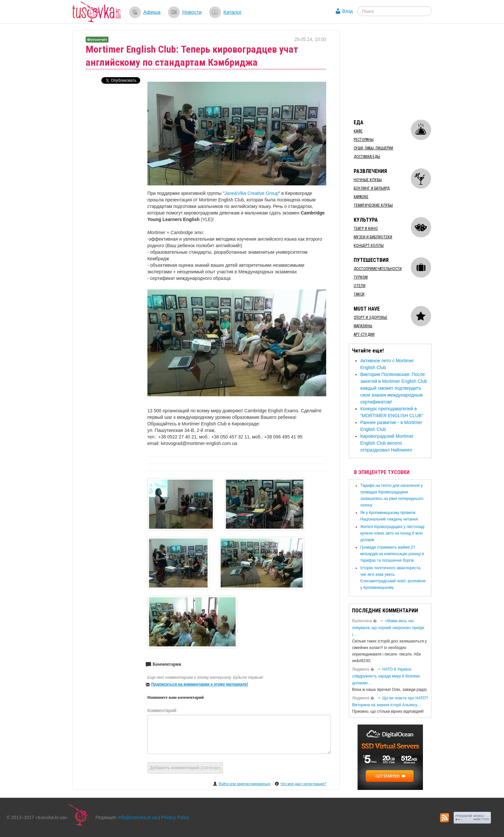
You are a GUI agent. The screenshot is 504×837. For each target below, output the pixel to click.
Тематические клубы (373, 205)
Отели (360, 286)
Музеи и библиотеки (373, 237)
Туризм (361, 277)
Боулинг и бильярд (372, 188)
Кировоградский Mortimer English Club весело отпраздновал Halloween (387, 443)
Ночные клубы (368, 180)
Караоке (361, 197)
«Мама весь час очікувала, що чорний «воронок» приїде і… (388, 628)
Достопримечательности (378, 269)
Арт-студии (364, 334)
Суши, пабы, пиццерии (373, 148)
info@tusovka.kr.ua (138, 817)
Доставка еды (367, 157)
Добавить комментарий (185, 768)
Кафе (358, 131)
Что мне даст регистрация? (303, 784)
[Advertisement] (398, 71)
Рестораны (364, 140)
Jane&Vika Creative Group (251, 193)
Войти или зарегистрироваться (244, 784)
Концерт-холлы (369, 246)
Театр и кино (366, 229)
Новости (192, 12)
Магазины (363, 326)
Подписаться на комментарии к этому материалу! (200, 684)
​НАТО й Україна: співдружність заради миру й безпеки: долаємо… (386, 676)
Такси (359, 294)
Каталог (232, 12)
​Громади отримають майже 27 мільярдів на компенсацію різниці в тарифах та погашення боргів (392, 554)
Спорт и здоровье (370, 317)
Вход (347, 11)
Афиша (152, 12)
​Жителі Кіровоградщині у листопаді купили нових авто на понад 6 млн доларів (392, 533)
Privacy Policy (175, 817)
